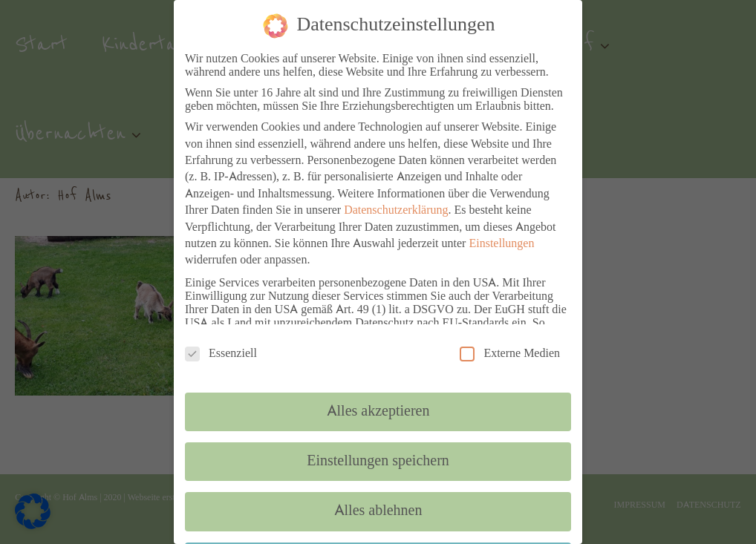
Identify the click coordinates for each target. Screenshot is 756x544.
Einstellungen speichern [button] (378, 462)
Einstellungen (501, 244)
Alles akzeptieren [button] (378, 412)
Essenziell (221, 353)
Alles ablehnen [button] (378, 511)
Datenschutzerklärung (396, 211)
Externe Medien (510, 353)
